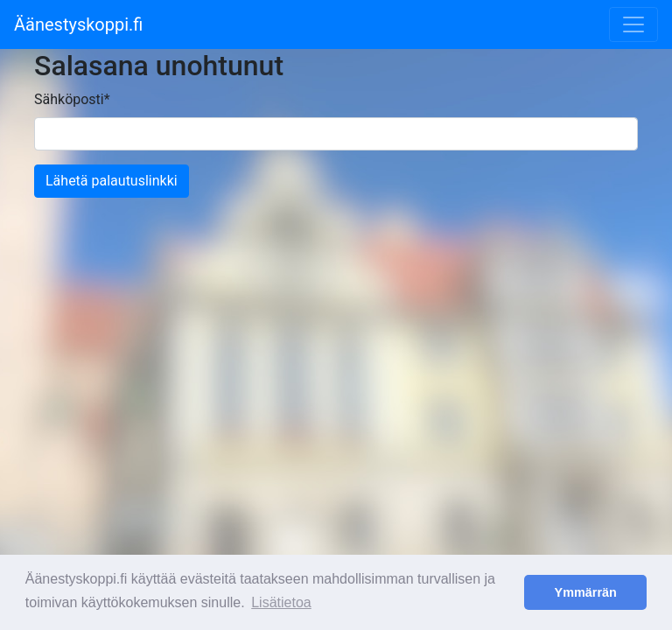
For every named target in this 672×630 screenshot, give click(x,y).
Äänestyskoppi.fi (78, 24)
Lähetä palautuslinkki (112, 181)
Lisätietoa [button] (281, 602)
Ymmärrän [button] (586, 592)
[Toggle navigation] (633, 24)
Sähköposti (72, 99)
